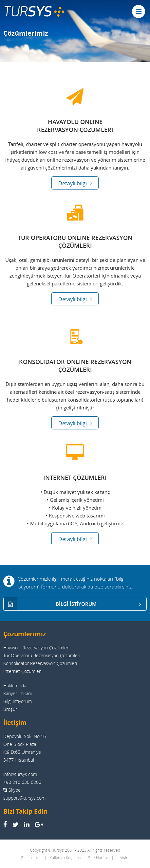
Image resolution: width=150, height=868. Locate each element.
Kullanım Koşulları (65, 858)
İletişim (123, 858)
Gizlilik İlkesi (32, 858)
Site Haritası (99, 858)
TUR (34, 12)
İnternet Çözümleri (22, 671)
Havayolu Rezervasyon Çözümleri (36, 648)
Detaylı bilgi (75, 183)
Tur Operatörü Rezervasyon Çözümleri (42, 655)
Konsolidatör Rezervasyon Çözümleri (40, 663)
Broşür (10, 709)
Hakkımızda (15, 686)
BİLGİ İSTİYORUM (75, 604)
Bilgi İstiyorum (18, 701)
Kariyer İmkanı (18, 693)
